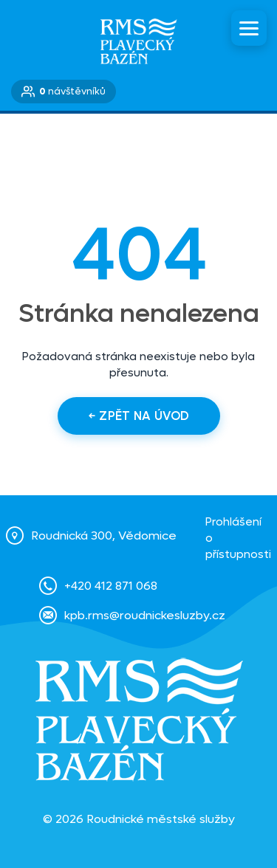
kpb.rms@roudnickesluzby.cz (145, 615)
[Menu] (249, 28)
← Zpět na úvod (139, 416)
